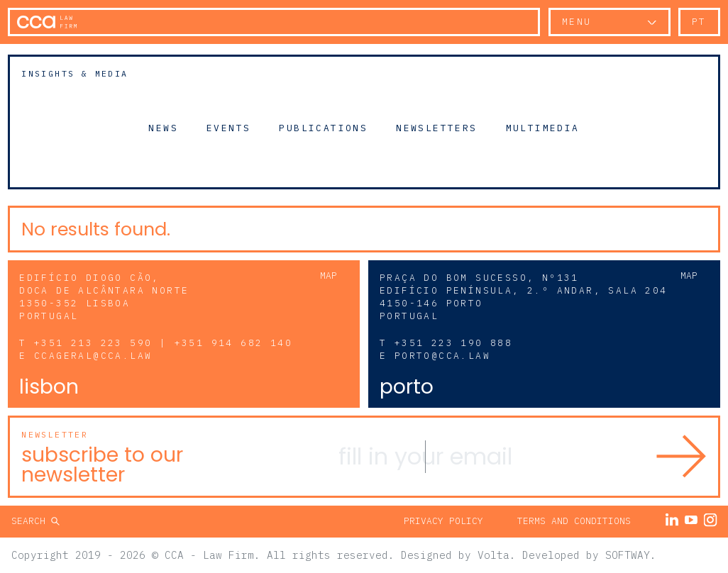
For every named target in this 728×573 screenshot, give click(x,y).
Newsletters (436, 128)
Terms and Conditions (574, 521)
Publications (323, 128)
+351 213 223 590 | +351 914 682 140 (163, 343)
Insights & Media (75, 73)
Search (31, 521)
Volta (493, 555)
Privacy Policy (443, 521)
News (163, 128)
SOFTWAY (628, 555)
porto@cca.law (442, 356)
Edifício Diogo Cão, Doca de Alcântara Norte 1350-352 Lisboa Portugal (104, 297)
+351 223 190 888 (453, 343)
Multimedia (543, 128)
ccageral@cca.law (93, 356)
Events (228, 128)
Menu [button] (577, 22)
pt (699, 22)
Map (329, 276)
